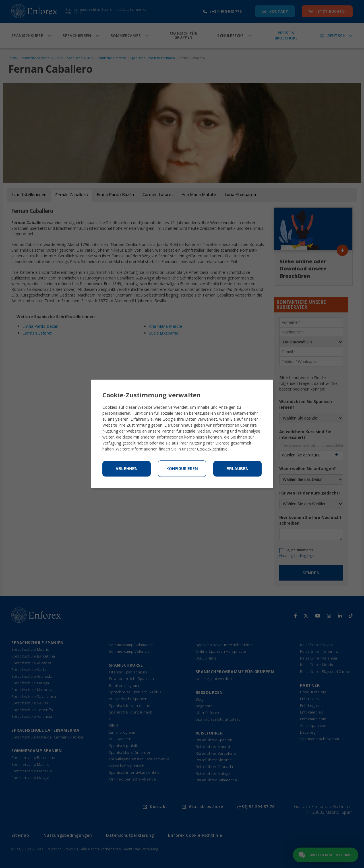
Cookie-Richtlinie (212, 449)
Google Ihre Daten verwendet (190, 419)
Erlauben (237, 469)
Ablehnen (127, 469)
